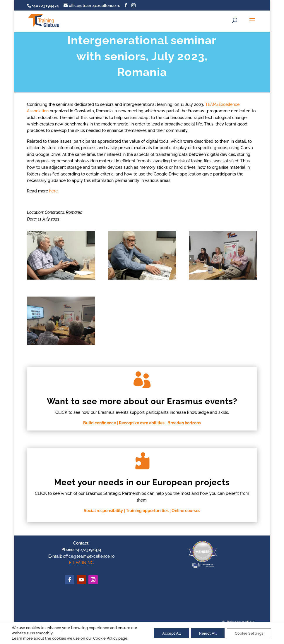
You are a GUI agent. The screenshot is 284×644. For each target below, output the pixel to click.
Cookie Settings (247, 633)
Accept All (164, 633)
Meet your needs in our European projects (142, 482)
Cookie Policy (105, 638)
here (53, 191)
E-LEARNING (81, 563)
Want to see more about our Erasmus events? (142, 401)
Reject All (203, 633)
